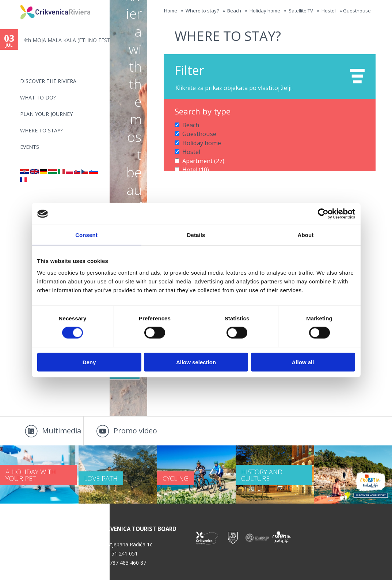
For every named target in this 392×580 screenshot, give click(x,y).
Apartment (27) (200, 156)
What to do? (38, 97)
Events (30, 147)
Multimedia (62, 431)
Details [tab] (196, 235)
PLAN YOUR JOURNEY (46, 114)
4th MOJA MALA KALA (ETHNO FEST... (66, 40)
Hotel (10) (194, 164)
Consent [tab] (86, 235)
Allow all (303, 362)
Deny (89, 362)
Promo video (135, 431)
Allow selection (196, 362)
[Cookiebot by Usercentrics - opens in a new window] (323, 214)
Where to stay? (41, 130)
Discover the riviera (48, 81)
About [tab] (306, 235)
